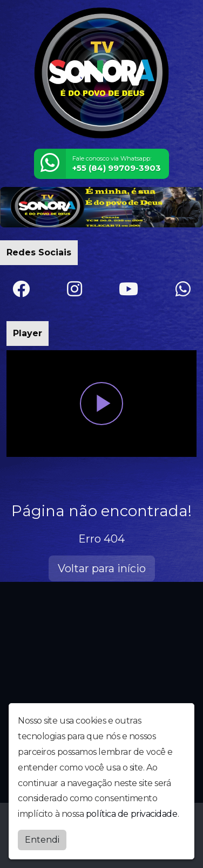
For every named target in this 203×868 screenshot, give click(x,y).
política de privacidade (132, 814)
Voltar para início (102, 568)
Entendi (42, 840)
